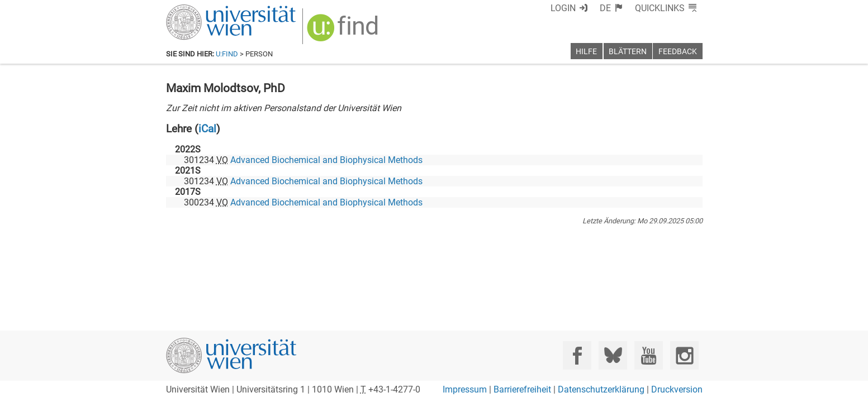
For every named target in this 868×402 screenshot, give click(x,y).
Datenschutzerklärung (601, 389)
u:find (227, 54)
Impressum (465, 389)
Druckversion (677, 389)
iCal (207, 129)
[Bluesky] (613, 355)
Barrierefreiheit (522, 389)
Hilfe (586, 52)
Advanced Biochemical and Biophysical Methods (326, 160)
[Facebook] (577, 355)
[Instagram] (684, 355)
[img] (344, 32)
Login (563, 8)
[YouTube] (649, 355)
